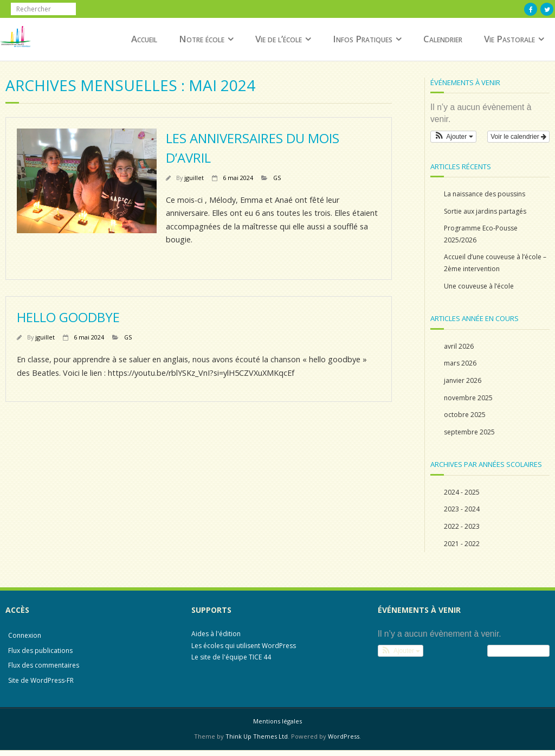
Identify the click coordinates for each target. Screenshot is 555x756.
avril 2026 (459, 346)
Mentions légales (277, 721)
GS (277, 178)
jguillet (194, 178)
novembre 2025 (468, 398)
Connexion (25, 635)
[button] (453, 137)
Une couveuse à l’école (479, 286)
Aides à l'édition (216, 634)
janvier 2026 (463, 380)
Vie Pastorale (509, 39)
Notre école (202, 39)
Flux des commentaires (44, 665)
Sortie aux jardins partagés (485, 211)
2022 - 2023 (462, 526)
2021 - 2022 (462, 544)
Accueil (144, 39)
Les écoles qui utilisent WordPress (244, 646)
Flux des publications (40, 651)
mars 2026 (460, 363)
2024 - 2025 (462, 492)
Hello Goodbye (68, 317)
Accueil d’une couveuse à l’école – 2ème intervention (495, 263)
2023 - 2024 (462, 509)
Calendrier (443, 39)
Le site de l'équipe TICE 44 (231, 657)
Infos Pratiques (363, 39)
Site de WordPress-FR (41, 680)
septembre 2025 (469, 432)
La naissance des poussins (485, 194)
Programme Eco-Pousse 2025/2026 (481, 234)
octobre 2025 (465, 415)
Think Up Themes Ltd (257, 736)
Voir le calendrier (518, 137)
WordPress (344, 736)
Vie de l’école (279, 39)
